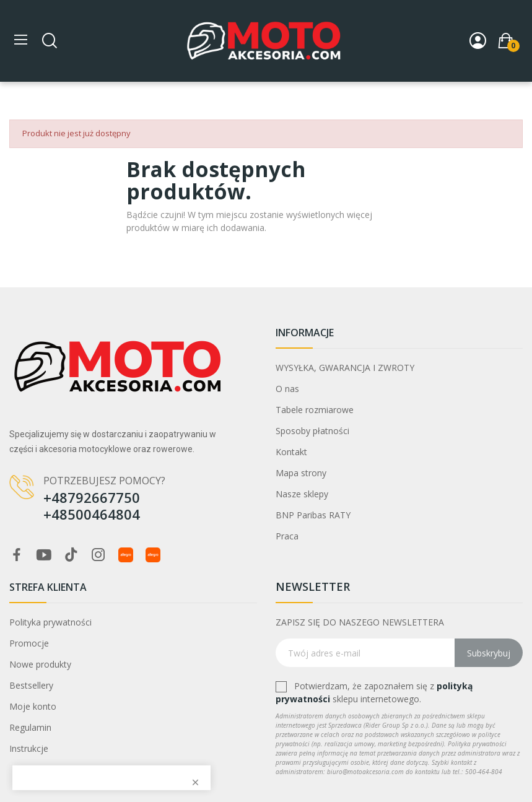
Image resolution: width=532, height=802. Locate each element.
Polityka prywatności (50, 622)
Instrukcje (29, 748)
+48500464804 (92, 514)
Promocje (29, 643)
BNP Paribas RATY (313, 515)
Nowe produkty (40, 664)
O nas (287, 389)
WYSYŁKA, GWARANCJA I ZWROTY (345, 368)
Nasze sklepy (302, 494)
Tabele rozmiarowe (315, 410)
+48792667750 (92, 497)
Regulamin (30, 727)
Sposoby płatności (312, 431)
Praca (287, 536)
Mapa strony (301, 473)
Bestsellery (31, 685)
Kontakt (291, 452)
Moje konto (33, 706)
